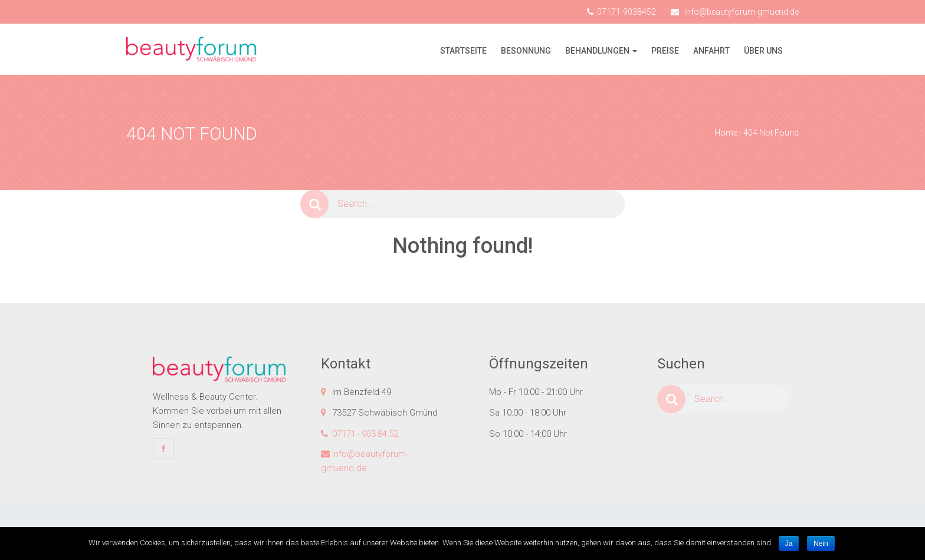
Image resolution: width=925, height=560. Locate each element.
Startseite (463, 51)
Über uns (763, 51)
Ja (789, 543)
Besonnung (526, 51)
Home (726, 133)
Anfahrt (711, 51)
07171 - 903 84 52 (365, 434)
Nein (821, 543)
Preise (665, 51)
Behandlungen (597, 51)
